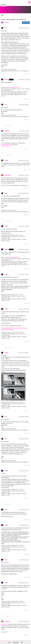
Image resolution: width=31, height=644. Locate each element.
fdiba (5, 508)
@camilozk (4, 623)
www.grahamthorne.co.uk (14, 86)
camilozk (6, 225)
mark (5, 26)
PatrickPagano (8, 174)
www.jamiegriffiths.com (6, 143)
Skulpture (7, 78)
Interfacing (6, 21)
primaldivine (7, 129)
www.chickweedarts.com (7, 144)
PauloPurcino (7, 620)
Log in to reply (26, 21)
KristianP (6, 159)
